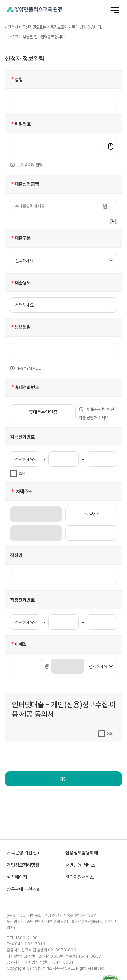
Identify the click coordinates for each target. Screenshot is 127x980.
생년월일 (20, 327)
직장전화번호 (22, 600)
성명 (16, 79)
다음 (64, 779)
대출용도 (20, 283)
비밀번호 (20, 124)
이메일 (18, 644)
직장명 (16, 555)
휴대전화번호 (25, 387)
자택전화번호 (22, 437)
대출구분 (20, 238)
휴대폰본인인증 (43, 412)
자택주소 (21, 492)
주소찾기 (91, 514)
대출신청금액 (25, 184)
